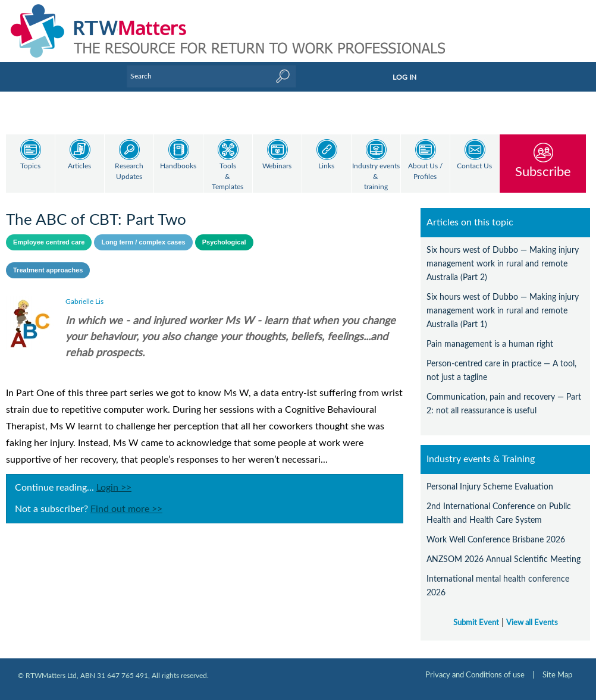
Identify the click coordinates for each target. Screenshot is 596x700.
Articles (79, 166)
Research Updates (129, 172)
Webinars (277, 166)
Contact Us (474, 166)
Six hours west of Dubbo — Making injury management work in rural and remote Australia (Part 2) (503, 264)
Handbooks (178, 166)
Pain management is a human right (490, 344)
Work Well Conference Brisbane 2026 (496, 540)
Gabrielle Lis (84, 302)
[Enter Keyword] (211, 76)
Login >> (114, 488)
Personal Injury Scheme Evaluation (490, 487)
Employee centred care (49, 242)
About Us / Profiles (425, 172)
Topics (30, 166)
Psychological (224, 242)
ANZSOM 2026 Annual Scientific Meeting (504, 559)
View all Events (532, 623)
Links (326, 166)
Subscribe (543, 172)
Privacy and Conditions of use (475, 675)
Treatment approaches (48, 270)
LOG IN (404, 77)
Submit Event (476, 623)
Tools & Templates (228, 177)
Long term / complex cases (143, 242)
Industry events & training (376, 177)
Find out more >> (126, 509)
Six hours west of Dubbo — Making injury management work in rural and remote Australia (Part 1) (503, 311)
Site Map (557, 675)
